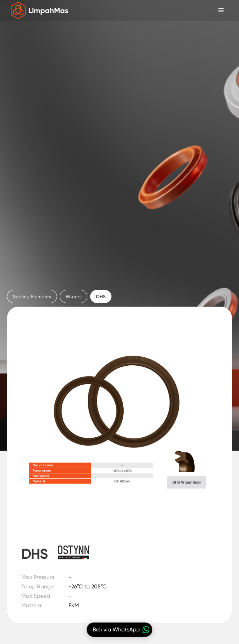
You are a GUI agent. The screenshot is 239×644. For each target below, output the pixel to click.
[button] (221, 10)
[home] (38, 10)
